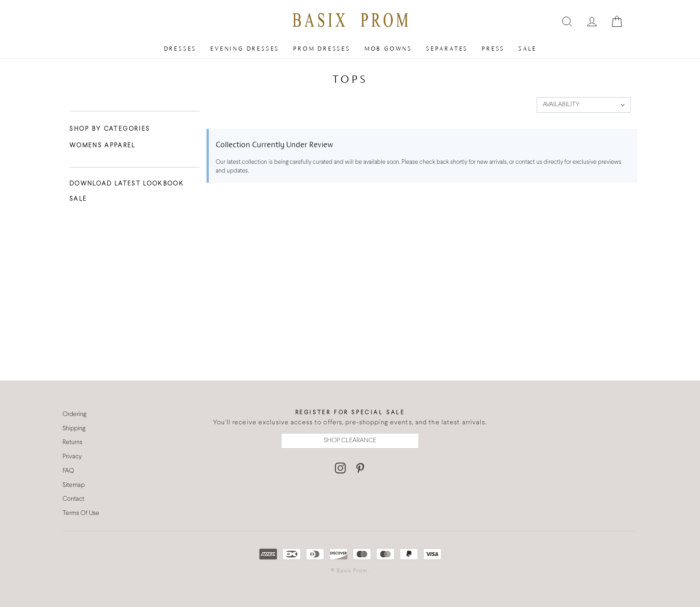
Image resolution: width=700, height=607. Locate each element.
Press (493, 49)
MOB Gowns (388, 49)
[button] (584, 105)
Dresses (180, 49)
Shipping (74, 429)
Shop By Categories (110, 129)
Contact (73, 499)
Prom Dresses (322, 49)
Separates (447, 49)
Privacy (72, 457)
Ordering (75, 414)
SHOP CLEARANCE (350, 441)
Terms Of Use (81, 513)
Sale (527, 49)
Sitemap (74, 485)
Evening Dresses (245, 49)
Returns (72, 442)
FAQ (68, 471)
